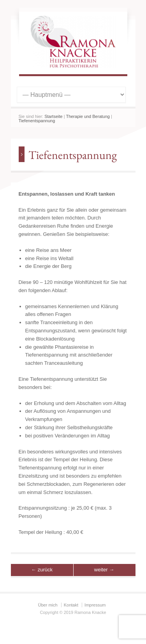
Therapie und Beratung (88, 116)
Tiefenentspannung (37, 121)
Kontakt (71, 605)
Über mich (48, 605)
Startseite (53, 116)
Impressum (95, 605)
